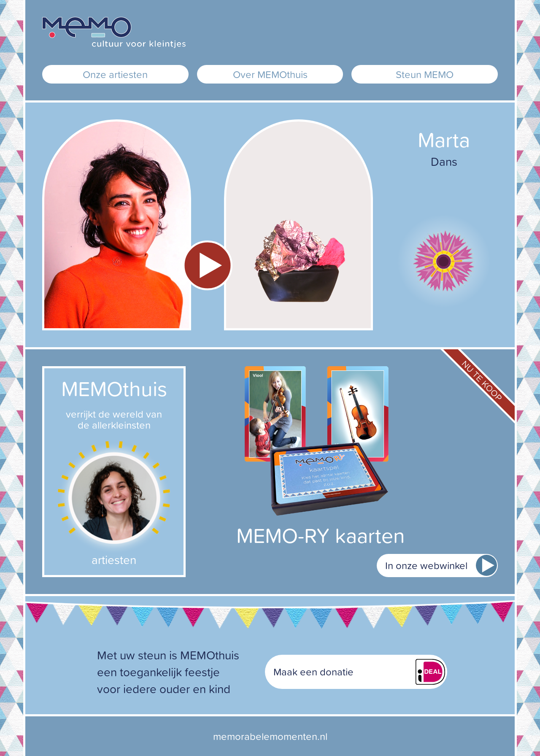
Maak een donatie (313, 672)
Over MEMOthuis (270, 74)
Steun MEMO (425, 74)
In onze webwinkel (426, 565)
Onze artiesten (115, 74)
